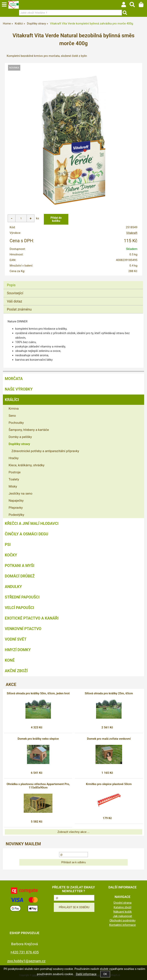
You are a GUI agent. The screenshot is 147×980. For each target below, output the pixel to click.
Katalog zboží (123, 907)
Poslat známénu (19, 309)
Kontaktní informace (123, 925)
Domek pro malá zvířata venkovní (109, 739)
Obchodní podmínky (122, 920)
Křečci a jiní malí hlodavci (32, 523)
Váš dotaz (15, 301)
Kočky (11, 555)
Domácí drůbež (20, 576)
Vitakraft (132, 233)
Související (15, 293)
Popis (11, 285)
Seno (12, 416)
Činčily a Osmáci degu (27, 534)
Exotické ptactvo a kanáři (32, 618)
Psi (8, 545)
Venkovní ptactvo (23, 629)
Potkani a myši (20, 566)
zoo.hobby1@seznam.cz (26, 961)
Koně (10, 660)
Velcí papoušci (19, 608)
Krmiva (14, 408)
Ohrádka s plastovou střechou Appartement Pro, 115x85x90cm (38, 786)
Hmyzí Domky (18, 650)
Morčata (14, 379)
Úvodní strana (122, 903)
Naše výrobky (19, 389)
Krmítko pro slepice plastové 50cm (109, 784)
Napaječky (16, 501)
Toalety (14, 479)
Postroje (15, 472)
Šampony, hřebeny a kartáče (29, 430)
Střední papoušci (22, 597)
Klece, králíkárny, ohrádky (27, 465)
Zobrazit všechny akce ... (73, 832)
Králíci (12, 400)
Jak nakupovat (122, 916)
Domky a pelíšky (20, 437)
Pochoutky (16, 423)
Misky (13, 486)
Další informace (86, 974)
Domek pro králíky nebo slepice (38, 739)
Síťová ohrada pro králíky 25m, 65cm (109, 693)
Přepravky (16, 508)
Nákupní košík (122, 912)
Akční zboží (16, 671)
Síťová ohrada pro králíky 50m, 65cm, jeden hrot (38, 693)
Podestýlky (16, 515)
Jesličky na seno (20, 493)
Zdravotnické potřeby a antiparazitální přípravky (45, 451)
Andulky (13, 587)
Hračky (14, 458)
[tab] (73, 281)
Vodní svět (16, 639)
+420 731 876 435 (24, 952)
